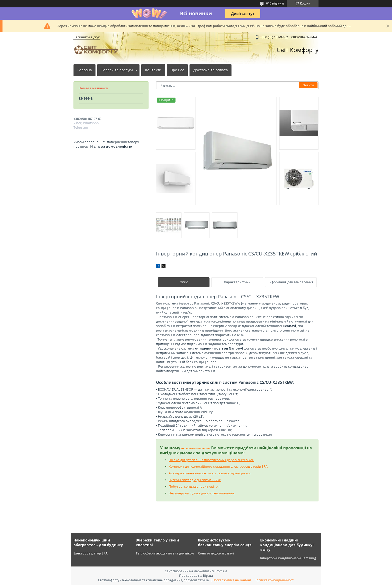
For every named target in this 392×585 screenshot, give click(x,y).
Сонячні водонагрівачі (216, 553)
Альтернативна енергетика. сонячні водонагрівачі (210, 473)
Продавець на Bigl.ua (196, 575)
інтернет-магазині (196, 448)
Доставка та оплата (210, 70)
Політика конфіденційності (274, 580)
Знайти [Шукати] (308, 85)
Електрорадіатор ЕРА (90, 553)
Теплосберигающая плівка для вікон (165, 553)
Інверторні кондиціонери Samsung (288, 558)
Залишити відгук (87, 37)
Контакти (153, 70)
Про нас (177, 70)
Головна (84, 70)
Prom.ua (221, 571)
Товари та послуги (117, 70)
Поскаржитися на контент (232, 580)
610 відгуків (275, 3)
